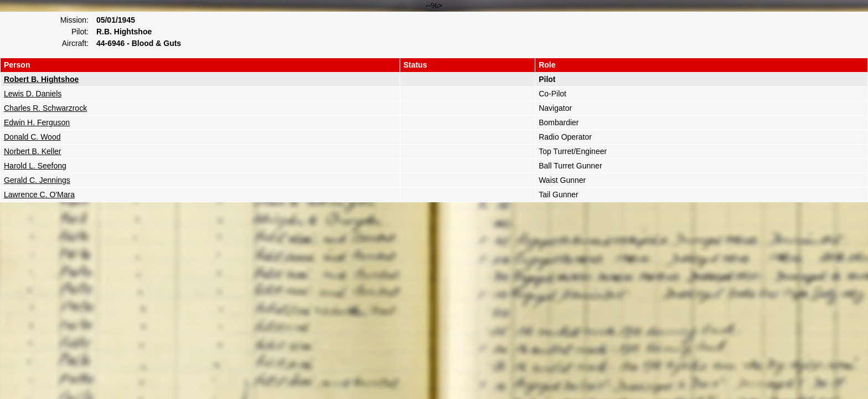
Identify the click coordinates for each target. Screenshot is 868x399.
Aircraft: (75, 43)
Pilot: (80, 32)
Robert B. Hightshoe (41, 79)
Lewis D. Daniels (33, 94)
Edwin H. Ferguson (37, 122)
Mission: (74, 20)
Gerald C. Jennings (37, 180)
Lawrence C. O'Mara (39, 195)
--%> (434, 102)
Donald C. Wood (32, 137)
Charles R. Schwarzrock (45, 108)
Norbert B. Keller (32, 151)
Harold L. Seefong (35, 166)
